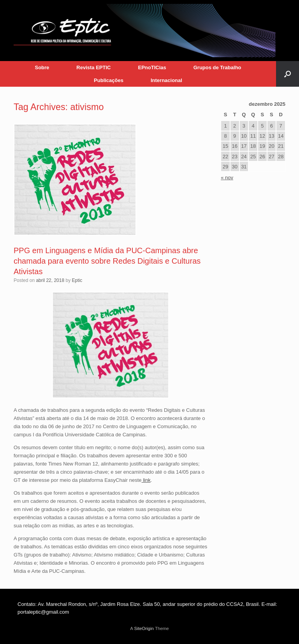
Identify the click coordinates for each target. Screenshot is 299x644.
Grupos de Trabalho (217, 67)
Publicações (109, 80)
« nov (227, 178)
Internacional (166, 80)
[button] (288, 74)
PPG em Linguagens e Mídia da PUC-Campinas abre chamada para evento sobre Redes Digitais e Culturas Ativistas (107, 261)
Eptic (77, 280)
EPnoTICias (152, 67)
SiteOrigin (144, 628)
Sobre (42, 67)
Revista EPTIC (93, 67)
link (146, 480)
